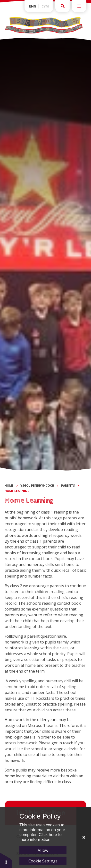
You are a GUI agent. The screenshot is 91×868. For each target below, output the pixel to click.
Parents (68, 486)
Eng (33, 6)
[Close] (84, 837)
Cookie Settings (43, 861)
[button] (6, 860)
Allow (43, 850)
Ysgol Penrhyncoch (37, 486)
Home (9, 486)
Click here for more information (41, 837)
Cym (45, 6)
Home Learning (17, 491)
